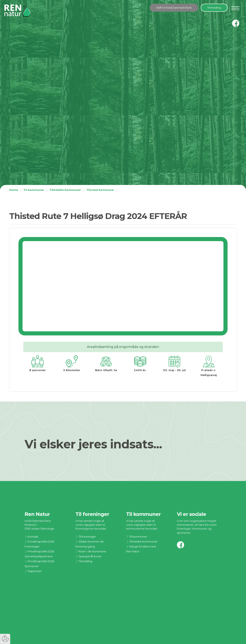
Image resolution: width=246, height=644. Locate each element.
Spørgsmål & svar (88, 556)
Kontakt (31, 537)
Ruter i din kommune (91, 551)
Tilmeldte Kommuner (65, 190)
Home (14, 190)
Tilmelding (214, 8)
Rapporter (33, 571)
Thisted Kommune (100, 190)
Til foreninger (86, 537)
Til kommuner (34, 190)
